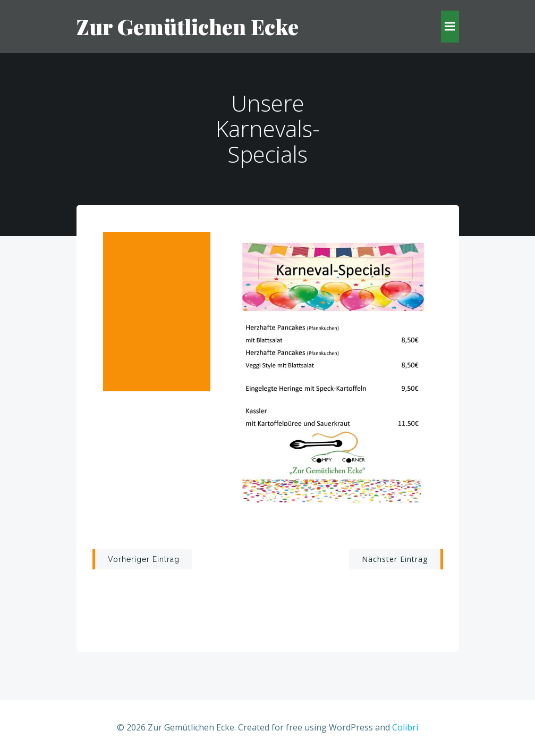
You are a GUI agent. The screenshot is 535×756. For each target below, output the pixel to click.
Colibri (405, 727)
